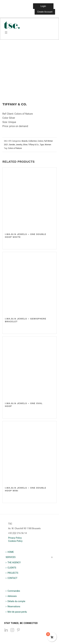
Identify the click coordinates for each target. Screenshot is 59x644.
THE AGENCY (13, 562)
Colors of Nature (15, 148)
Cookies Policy (15, 541)
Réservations (13, 606)
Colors (40, 141)
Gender (12, 145)
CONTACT (12, 578)
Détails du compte (15, 601)
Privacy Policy (15, 538)
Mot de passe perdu (16, 612)
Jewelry (19, 145)
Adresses (11, 596)
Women (48, 145)
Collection (33, 141)
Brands (25, 141)
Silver (25, 145)
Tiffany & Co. (34, 145)
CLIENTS (11, 568)
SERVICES (11, 557)
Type (42, 145)
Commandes (13, 591)
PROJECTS (12, 573)
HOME (10, 552)
